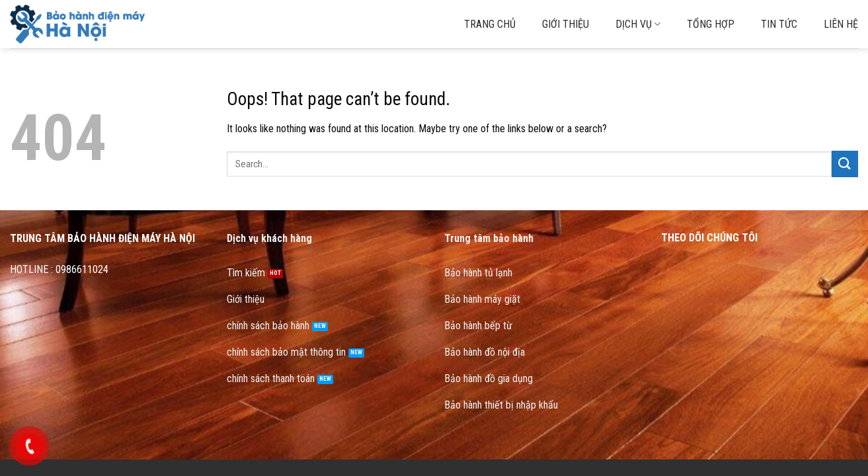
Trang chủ (490, 24)
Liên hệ (841, 24)
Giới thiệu (566, 24)
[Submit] (845, 164)
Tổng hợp (711, 24)
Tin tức (779, 24)
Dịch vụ (638, 24)
